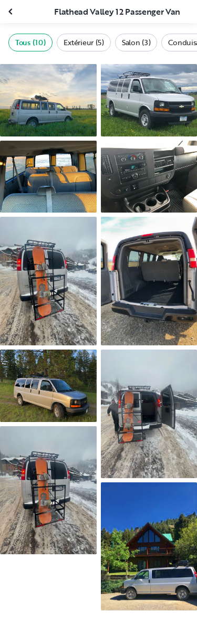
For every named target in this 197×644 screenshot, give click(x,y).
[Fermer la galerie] (12, 12)
